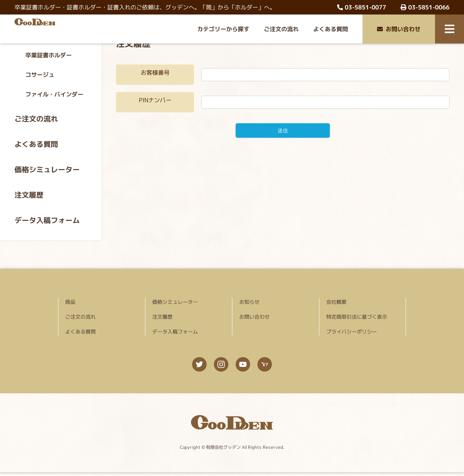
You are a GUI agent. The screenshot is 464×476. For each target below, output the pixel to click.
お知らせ (249, 302)
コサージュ (40, 75)
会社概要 (336, 302)
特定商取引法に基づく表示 (357, 317)
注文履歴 (29, 195)
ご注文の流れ (281, 29)
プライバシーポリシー (352, 332)
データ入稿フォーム (47, 220)
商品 (70, 302)
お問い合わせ (399, 29)
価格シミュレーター (47, 169)
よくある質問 (331, 29)
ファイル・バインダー (54, 94)
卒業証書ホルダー (49, 55)
